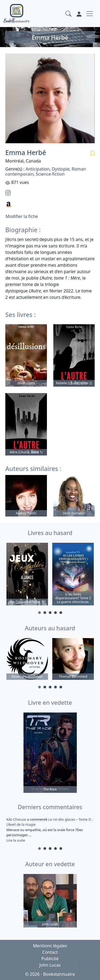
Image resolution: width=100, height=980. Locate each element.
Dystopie (61, 169)
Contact (50, 952)
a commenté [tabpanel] (50, 830)
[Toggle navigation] (90, 14)
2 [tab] (45, 613)
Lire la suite (16, 840)
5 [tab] (61, 613)
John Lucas (50, 965)
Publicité (50, 959)
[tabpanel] (27, 575)
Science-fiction (50, 174)
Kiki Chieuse (17, 819)
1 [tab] (39, 613)
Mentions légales (50, 946)
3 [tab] (50, 613)
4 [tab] (55, 613)
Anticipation (38, 169)
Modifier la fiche (22, 216)
